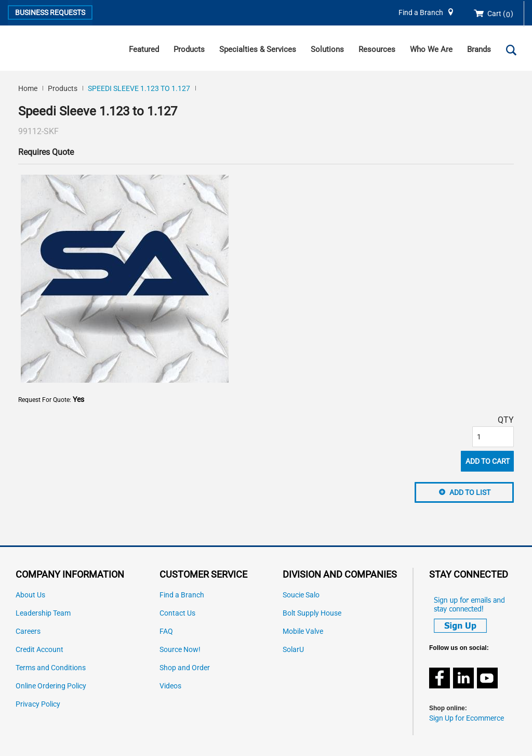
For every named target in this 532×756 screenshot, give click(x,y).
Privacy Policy (38, 704)
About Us (30, 595)
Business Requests (50, 12)
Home (28, 88)
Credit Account (39, 650)
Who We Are (431, 49)
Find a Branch (421, 13)
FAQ (166, 631)
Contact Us (177, 613)
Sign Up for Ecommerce (467, 718)
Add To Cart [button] (488, 461)
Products (189, 49)
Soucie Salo (301, 595)
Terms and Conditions (51, 668)
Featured (144, 49)
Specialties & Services (258, 49)
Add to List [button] (470, 492)
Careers (28, 631)
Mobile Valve (303, 631)
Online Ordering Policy (51, 686)
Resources (377, 49)
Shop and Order (185, 668)
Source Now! (180, 650)
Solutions (327, 49)
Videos (170, 686)
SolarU (293, 650)
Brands (479, 49)
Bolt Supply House (312, 613)
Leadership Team (43, 613)
